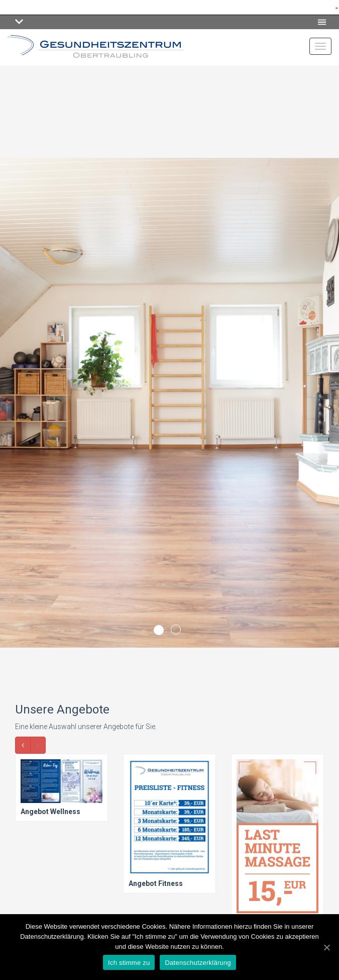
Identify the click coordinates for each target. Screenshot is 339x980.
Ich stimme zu (129, 963)
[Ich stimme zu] (326, 947)
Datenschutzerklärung (198, 963)
